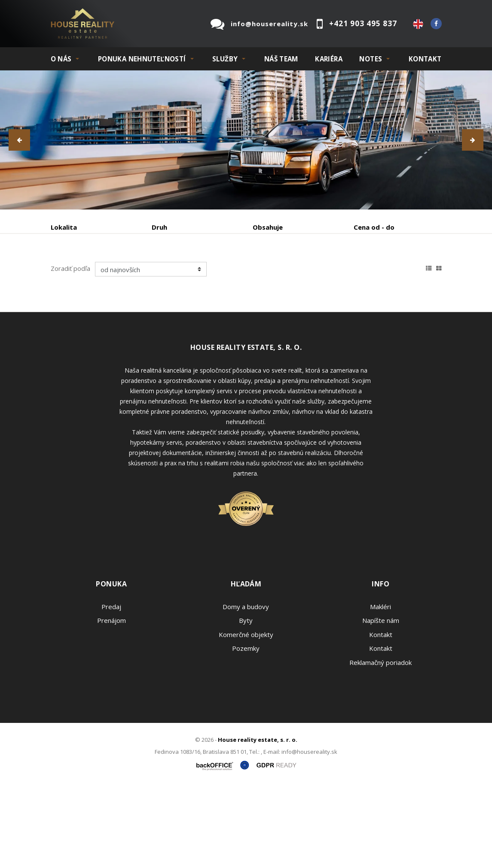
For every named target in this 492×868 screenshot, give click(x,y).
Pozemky (246, 731)
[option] (246, 140)
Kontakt (425, 59)
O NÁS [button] (61, 59)
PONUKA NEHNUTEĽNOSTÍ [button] (142, 59)
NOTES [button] (371, 59)
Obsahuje (268, 227)
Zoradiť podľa (70, 351)
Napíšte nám (381, 703)
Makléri (380, 689)
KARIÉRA (329, 59)
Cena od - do (374, 227)
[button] (19, 140)
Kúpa (180, 272)
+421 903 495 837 (363, 23)
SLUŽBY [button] (225, 59)
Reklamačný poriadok (380, 745)
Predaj (77, 272)
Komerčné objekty (246, 717)
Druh (159, 227)
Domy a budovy (246, 689)
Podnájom (83, 293)
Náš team (281, 59)
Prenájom (130, 272)
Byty (246, 703)
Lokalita (64, 227)
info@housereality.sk (269, 24)
